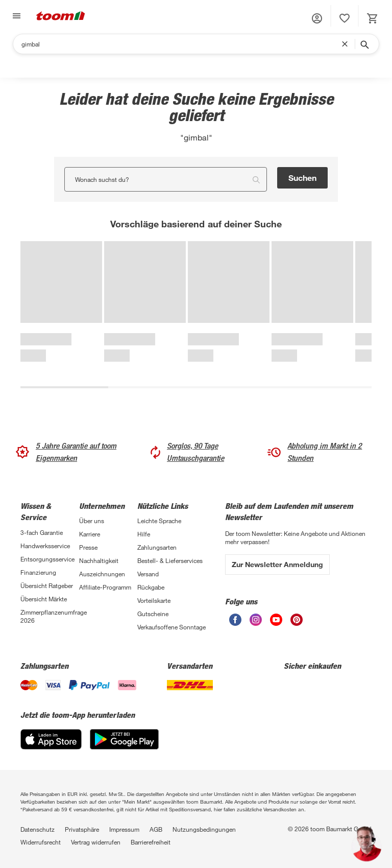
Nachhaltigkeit (99, 560)
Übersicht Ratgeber (47, 585)
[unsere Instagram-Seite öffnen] (256, 620)
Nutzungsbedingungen (204, 829)
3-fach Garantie (42, 532)
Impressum (124, 829)
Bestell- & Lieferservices (170, 560)
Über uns (92, 521)
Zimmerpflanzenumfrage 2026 (50, 616)
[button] (317, 18)
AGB (156, 829)
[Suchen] (181, 44)
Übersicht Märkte (44, 599)
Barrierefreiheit (151, 842)
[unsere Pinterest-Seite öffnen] (297, 620)
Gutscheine (153, 614)
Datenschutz (38, 829)
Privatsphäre (82, 829)
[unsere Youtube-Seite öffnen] (276, 620)
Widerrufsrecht (41, 842)
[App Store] (51, 739)
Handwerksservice (45, 546)
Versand (148, 574)
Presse (88, 547)
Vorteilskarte (154, 600)
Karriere (90, 534)
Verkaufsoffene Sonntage (171, 627)
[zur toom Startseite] (61, 16)
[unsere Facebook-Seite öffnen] (235, 620)
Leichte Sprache (159, 521)
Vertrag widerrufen (96, 842)
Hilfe (144, 534)
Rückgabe (151, 587)
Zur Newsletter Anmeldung (277, 564)
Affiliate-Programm (105, 587)
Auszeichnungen (102, 574)
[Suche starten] (364, 44)
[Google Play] (124, 739)
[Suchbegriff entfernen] (347, 44)
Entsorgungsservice (47, 559)
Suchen (302, 178)
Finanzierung (38, 572)
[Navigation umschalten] (15, 16)
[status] (345, 18)
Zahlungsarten (157, 547)
